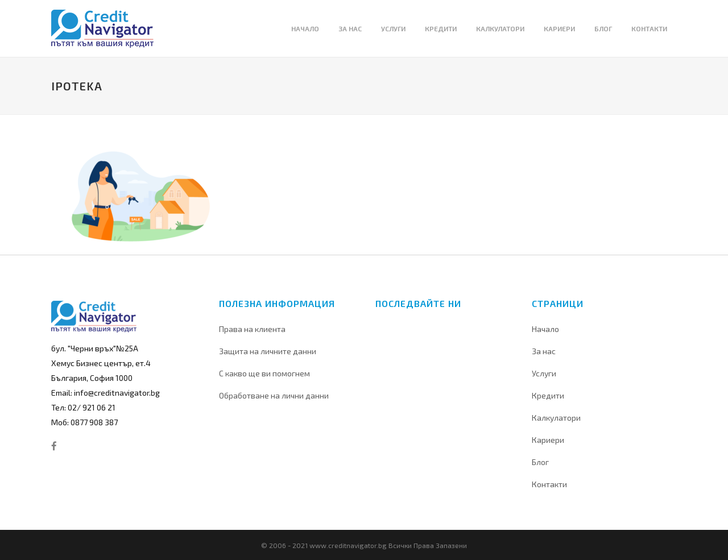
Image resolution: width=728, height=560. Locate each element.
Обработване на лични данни (274, 395)
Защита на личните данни (268, 351)
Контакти (549, 484)
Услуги (544, 373)
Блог (540, 462)
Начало (545, 329)
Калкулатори (556, 418)
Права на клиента (252, 329)
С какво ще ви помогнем (264, 373)
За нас (544, 351)
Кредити (548, 395)
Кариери (548, 440)
